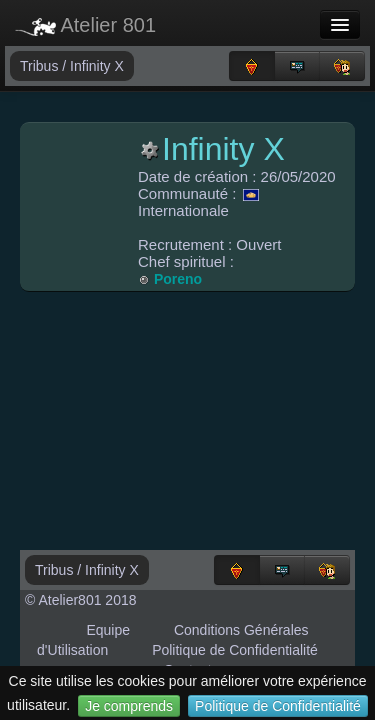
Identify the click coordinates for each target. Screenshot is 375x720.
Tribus (41, 66)
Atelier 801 (85, 25)
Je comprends (129, 706)
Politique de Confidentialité (278, 706)
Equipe (108, 630)
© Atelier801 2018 (81, 600)
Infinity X (97, 66)
